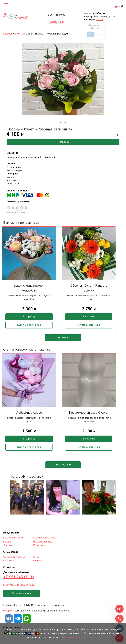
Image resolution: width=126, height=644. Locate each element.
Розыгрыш (39, 545)
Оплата (7, 541)
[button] (61, 122)
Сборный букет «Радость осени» (89, 288)
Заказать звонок (21, 593)
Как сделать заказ (13, 538)
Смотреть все (63, 338)
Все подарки (63, 465)
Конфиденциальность (45, 538)
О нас (36, 557)
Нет (99, 34)
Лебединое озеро (29, 413)
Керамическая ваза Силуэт (89, 413)
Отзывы (37, 561)
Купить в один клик (29, 325)
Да (90, 34)
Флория (8, 611)
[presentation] (4, 275)
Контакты (8, 561)
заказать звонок (56, 22)
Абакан (100, 20)
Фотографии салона (14, 557)
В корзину (63, 142)
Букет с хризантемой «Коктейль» (29, 288)
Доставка (8, 545)
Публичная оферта (43, 541)
